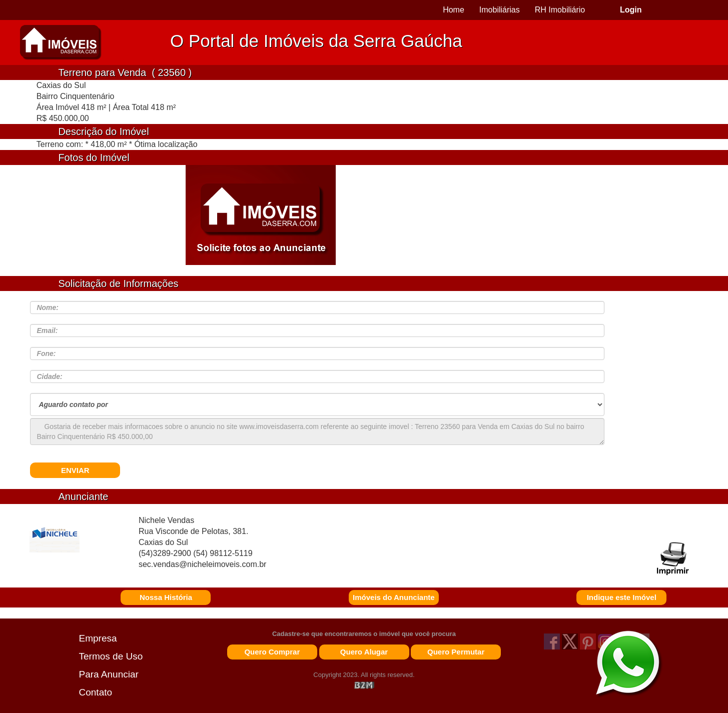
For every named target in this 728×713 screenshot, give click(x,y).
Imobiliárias (500, 10)
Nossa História (166, 597)
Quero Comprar (272, 652)
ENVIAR (75, 470)
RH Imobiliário (560, 10)
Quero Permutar (456, 652)
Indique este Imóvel (622, 597)
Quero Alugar (364, 652)
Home (454, 10)
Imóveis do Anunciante (394, 597)
